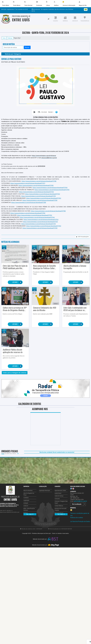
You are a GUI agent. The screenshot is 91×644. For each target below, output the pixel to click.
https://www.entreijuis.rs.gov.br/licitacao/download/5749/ (40, 230)
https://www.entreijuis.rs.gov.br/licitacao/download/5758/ (48, 213)
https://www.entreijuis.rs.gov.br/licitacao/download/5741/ (39, 198)
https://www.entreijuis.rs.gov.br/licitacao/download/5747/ (28, 185)
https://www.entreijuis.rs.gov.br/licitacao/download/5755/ (35, 217)
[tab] (48, 21)
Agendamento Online (60, 492)
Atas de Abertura (28, 492)
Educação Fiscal (59, 515)
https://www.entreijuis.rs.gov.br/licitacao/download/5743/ (36, 194)
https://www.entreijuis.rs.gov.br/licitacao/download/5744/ (50, 189)
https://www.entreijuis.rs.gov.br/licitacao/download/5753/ (40, 224)
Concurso (57, 501)
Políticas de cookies (77, 519)
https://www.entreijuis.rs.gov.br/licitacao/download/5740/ (44, 200)
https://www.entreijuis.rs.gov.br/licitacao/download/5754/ (37, 219)
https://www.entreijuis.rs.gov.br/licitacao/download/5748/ (39, 183)
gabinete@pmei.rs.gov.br (80, 503)
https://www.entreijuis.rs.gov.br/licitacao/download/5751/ (39, 226)
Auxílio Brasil (58, 495)
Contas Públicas (59, 508)
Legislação (26, 502)
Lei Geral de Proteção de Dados (80, 523)
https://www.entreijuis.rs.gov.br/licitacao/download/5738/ (29, 204)
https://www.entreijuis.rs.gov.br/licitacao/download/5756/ (28, 215)
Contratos (26, 500)
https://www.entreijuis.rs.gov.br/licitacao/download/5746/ (36, 187)
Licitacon (26, 508)
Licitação (26, 505)
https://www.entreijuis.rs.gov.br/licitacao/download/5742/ (43, 196)
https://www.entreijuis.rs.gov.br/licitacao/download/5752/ (41, 221)
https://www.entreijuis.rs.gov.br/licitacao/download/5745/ (52, 192)
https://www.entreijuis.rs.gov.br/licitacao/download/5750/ (44, 228)
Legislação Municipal (44, 492)
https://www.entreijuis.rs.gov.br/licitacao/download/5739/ (40, 202)
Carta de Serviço (59, 498)
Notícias (10, 40)
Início (4, 40)
